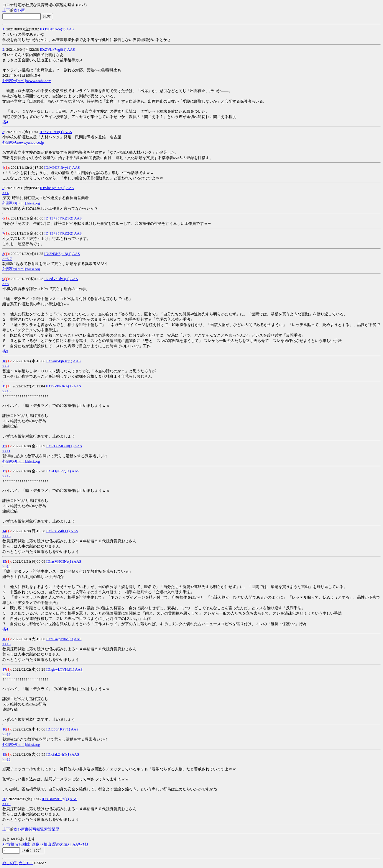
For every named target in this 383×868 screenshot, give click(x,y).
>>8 (5, 284)
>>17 (6, 734)
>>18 (6, 759)
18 (4, 729)
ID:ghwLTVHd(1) (60, 669)
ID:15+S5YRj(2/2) (59, 233)
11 (4, 386)
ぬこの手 (10, 863)
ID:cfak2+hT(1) (59, 754)
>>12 (6, 476)
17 (4, 669)
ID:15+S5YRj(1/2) (59, 218)
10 (4, 361)
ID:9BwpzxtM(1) (60, 639)
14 (4, 531)
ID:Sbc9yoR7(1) (53, 188)
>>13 (6, 536)
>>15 (6, 644)
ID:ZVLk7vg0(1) (53, 49)
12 (4, 446)
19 (4, 754)
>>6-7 (7, 259)
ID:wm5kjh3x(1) (59, 361)
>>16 (6, 674)
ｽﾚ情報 (8, 844)
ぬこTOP (26, 863)
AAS (70, 29)
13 (4, 471)
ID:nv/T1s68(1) (52, 132)
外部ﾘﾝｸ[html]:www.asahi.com (27, 81)
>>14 (6, 566)
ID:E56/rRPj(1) (58, 729)
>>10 (6, 391)
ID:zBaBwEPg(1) (55, 799)
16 (4, 639)
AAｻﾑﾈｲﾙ (80, 844)
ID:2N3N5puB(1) (58, 254)
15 (4, 561)
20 (4, 799)
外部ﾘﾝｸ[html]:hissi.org (21, 203)
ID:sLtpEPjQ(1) (59, 471)
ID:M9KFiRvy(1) (58, 167)
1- (19, 10)
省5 (5, 351)
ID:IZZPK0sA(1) (59, 386)
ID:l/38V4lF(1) (58, 531)
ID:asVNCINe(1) (60, 561)
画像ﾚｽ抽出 (42, 844)
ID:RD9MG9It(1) (60, 446)
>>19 (6, 804)
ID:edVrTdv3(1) (57, 279)
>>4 (5, 193)
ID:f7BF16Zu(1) (53, 29)
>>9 (5, 366)
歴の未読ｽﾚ (62, 844)
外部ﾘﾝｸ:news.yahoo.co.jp (23, 142)
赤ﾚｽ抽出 (23, 844)
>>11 (6, 451)
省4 (5, 122)
